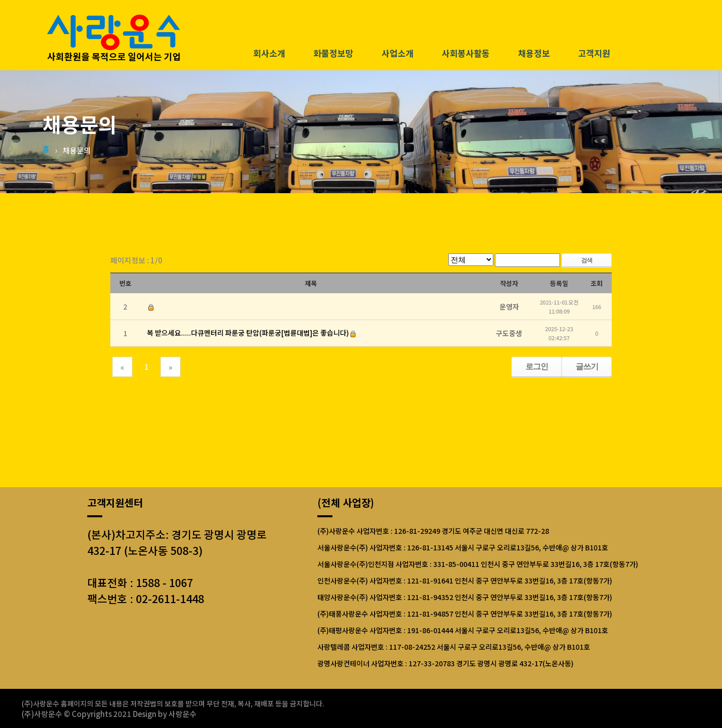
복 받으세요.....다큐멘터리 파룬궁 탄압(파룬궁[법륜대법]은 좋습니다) (248, 333)
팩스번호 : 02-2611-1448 (146, 598)
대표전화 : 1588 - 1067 (140, 582)
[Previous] (122, 367)
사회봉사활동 (466, 54)
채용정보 (534, 54)
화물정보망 (333, 54)
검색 (587, 260)
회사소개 (269, 54)
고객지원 (594, 54)
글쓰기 (587, 367)
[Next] (170, 367)
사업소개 (398, 54)
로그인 (537, 367)
